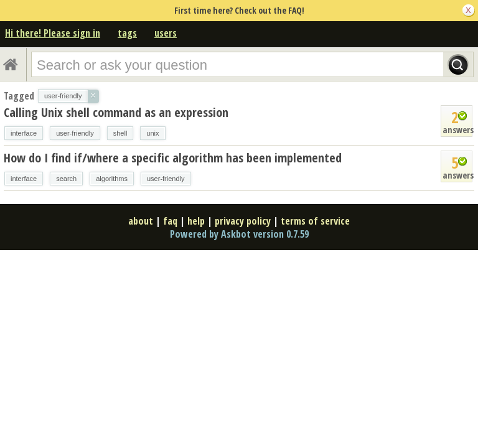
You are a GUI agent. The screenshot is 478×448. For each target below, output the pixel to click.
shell (120, 133)
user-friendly (75, 133)
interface (24, 133)
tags (127, 33)
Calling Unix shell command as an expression (116, 112)
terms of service (315, 221)
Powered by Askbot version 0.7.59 (239, 234)
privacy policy (243, 221)
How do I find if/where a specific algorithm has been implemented (173, 158)
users (166, 33)
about (141, 221)
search (66, 179)
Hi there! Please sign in (53, 33)
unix (152, 133)
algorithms (112, 179)
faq (170, 221)
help (196, 221)
